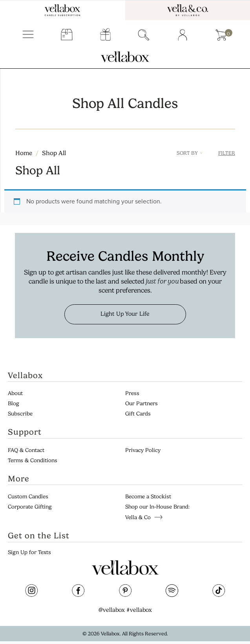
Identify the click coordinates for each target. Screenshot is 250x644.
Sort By (190, 153)
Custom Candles (28, 497)
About (15, 393)
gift (105, 35)
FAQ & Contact (26, 450)
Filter (227, 153)
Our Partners (141, 403)
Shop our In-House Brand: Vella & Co (157, 512)
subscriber (67, 35)
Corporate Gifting (30, 507)
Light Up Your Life (125, 314)
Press (132, 393)
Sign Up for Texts (29, 552)
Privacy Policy (143, 450)
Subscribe (20, 414)
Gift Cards (138, 414)
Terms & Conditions (33, 460)
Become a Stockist (148, 497)
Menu (28, 35)
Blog (14, 403)
